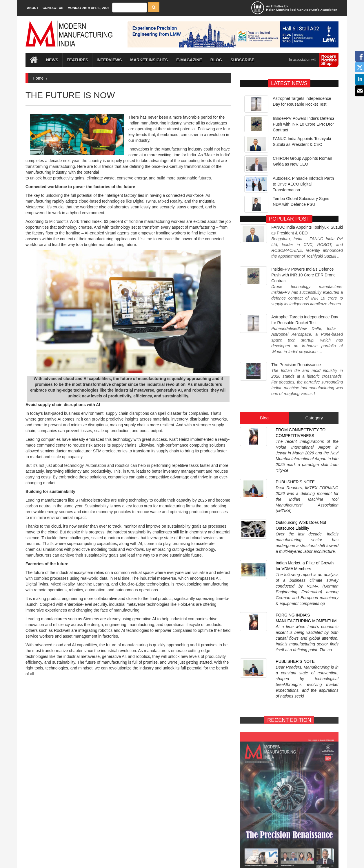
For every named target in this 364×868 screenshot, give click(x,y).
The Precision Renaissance (296, 324)
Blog (216, 60)
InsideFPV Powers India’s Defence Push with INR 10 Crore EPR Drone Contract (305, 124)
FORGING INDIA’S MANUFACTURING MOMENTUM (306, 496)
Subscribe (242, 60)
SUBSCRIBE (316, 726)
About (33, 8)
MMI (198, 854)
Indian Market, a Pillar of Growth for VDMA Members (305, 466)
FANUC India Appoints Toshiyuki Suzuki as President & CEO (307, 226)
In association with (312, 60)
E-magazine (189, 60)
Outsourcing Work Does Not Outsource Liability (301, 436)
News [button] (52, 60)
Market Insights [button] (149, 60)
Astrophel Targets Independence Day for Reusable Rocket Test (305, 295)
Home (38, 78)
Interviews (109, 60)
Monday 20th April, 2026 (88, 8)
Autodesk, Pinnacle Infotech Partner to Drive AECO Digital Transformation (305, 184)
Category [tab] (314, 366)
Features (77, 60)
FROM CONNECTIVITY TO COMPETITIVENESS (301, 381)
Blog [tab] (264, 366)
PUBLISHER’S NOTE (295, 408)
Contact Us (53, 8)
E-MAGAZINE (263, 726)
